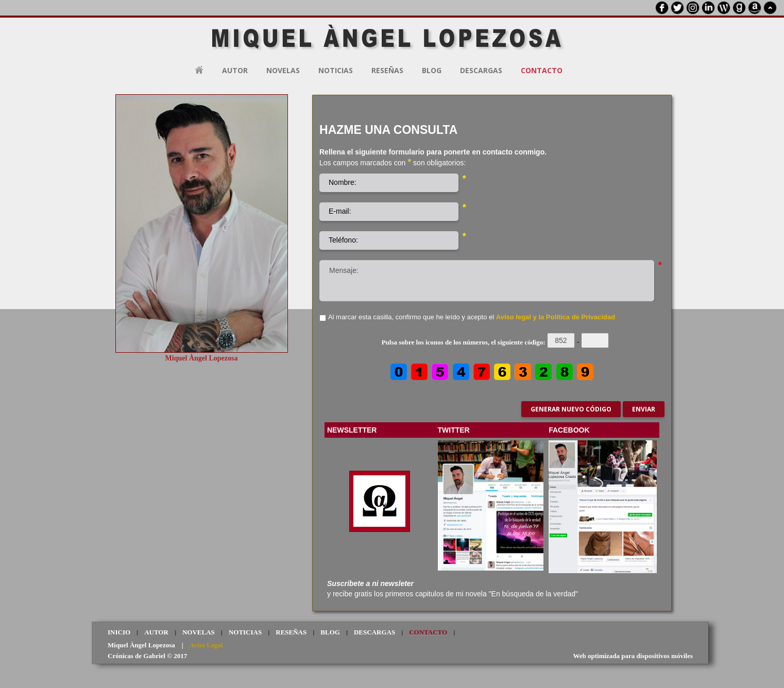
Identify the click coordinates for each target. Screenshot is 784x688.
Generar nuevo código (571, 409)
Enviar (644, 409)
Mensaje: (487, 281)
